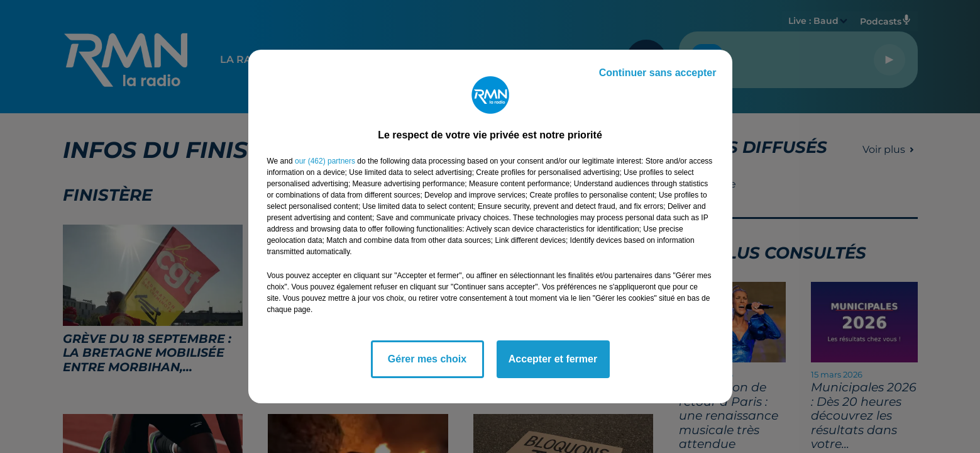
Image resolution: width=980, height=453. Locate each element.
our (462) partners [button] (325, 161)
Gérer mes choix (427, 359)
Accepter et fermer (553, 359)
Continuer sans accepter (658, 73)
